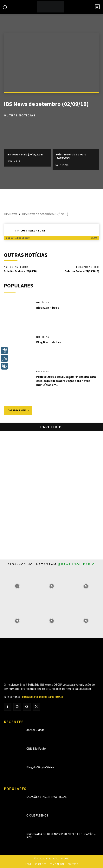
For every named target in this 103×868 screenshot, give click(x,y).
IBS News (10, 214)
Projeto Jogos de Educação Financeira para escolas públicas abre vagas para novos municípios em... (66, 381)
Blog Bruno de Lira (49, 342)
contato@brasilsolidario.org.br (43, 697)
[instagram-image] (17, 586)
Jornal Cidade (35, 730)
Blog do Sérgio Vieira (40, 767)
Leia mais (13, 161)
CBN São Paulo (36, 748)
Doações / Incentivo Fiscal (47, 797)
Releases (43, 371)
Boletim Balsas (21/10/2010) (82, 271)
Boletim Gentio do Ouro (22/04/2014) (71, 156)
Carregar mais (18, 410)
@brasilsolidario (76, 564)
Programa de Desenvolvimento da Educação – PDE (61, 836)
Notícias (43, 302)
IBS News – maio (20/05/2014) (25, 154)
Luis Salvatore (33, 231)
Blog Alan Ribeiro (48, 308)
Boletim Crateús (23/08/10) (21, 271)
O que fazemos (37, 815)
